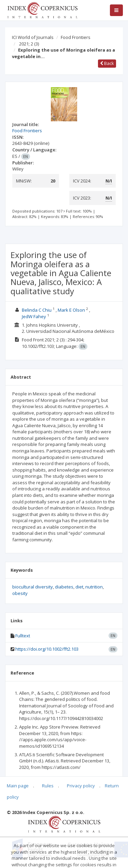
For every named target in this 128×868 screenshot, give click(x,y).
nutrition (94, 587)
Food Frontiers (76, 37)
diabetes (64, 587)
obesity (20, 593)
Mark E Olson (71, 310)
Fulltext (23, 636)
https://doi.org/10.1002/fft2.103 (47, 649)
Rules (48, 786)
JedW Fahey (34, 316)
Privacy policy (81, 786)
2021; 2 (29, 44)
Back (107, 63)
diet (79, 587)
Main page (18, 786)
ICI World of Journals (33, 37)
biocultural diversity (33, 587)
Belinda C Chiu (37, 310)
